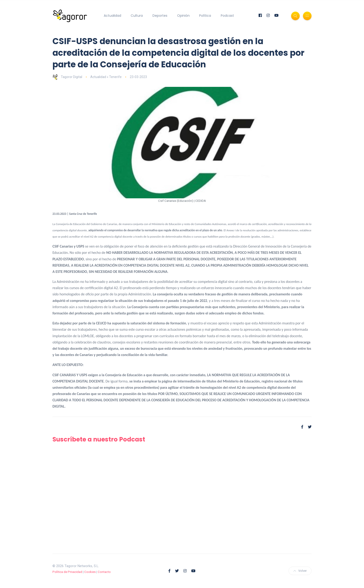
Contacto (104, 572)
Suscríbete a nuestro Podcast (102, 439)
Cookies (90, 572)
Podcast (227, 16)
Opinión (183, 16)
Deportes (160, 16)
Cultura (137, 16)
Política (205, 16)
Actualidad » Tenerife (106, 77)
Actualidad (112, 16)
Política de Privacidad (67, 572)
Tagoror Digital (67, 77)
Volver (300, 571)
